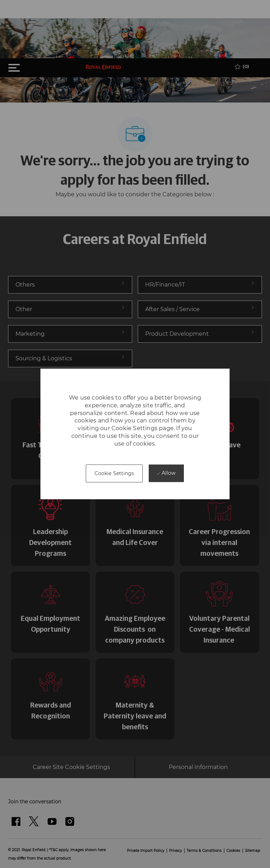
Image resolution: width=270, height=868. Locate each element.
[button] (114, 474)
